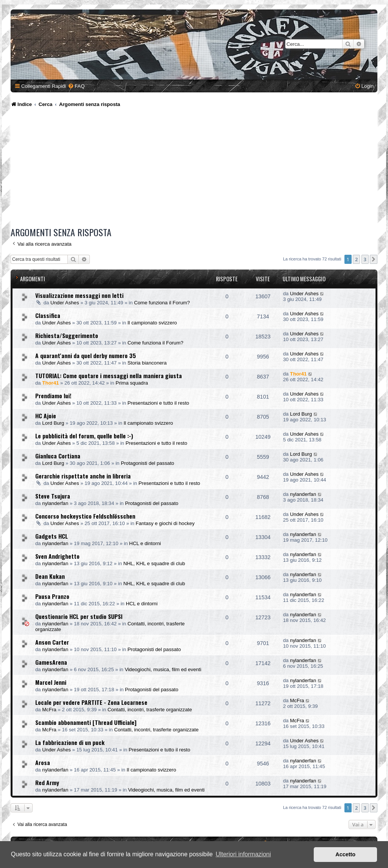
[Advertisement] (195, 168)
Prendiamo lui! (53, 396)
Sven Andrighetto (57, 556)
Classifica (48, 315)
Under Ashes (65, 303)
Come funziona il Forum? (162, 303)
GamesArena (51, 662)
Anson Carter (52, 642)
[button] (374, 259)
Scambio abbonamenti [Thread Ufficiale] (86, 722)
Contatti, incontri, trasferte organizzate (150, 710)
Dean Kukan (50, 576)
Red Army (47, 782)
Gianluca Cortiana (58, 456)
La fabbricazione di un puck (70, 742)
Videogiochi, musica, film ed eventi (163, 669)
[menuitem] (76, 86)
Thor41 (50, 383)
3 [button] (365, 259)
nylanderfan (55, 503)
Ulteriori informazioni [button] (243, 854)
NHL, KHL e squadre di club (154, 563)
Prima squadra (132, 383)
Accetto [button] (345, 854)
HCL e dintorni (145, 543)
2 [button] (356, 259)
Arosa (43, 762)
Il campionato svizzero (152, 323)
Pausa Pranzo (52, 596)
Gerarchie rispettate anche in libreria (83, 476)
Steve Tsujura (53, 496)
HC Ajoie (46, 416)
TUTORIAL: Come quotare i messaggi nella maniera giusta (109, 376)
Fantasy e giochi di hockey (165, 523)
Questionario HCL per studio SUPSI (79, 616)
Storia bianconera (147, 363)
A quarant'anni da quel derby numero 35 (86, 355)
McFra (49, 710)
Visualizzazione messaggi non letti (79, 295)
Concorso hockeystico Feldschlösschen (85, 516)
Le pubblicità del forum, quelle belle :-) (84, 436)
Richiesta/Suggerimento (67, 335)
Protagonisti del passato (148, 463)
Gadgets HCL (52, 536)
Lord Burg (53, 423)
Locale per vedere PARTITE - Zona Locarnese (91, 702)
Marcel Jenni (51, 682)
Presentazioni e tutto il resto (158, 403)
